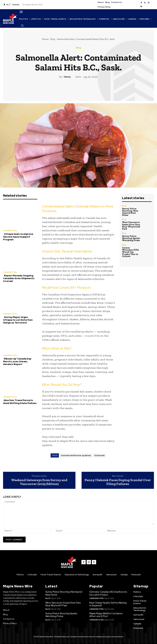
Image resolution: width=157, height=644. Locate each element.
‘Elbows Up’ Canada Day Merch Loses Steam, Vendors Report (17, 361)
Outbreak (99, 455)
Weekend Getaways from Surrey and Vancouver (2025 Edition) (39, 482)
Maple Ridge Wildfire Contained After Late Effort (106, 615)
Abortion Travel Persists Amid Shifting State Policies (20, 402)
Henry (67, 77)
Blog (53, 39)
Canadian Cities (10, 231)
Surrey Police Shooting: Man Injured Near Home (130, 212)
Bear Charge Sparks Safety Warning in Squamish (108, 604)
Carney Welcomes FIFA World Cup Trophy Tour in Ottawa (130, 252)
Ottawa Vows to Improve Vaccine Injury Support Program (18, 237)
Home (45, 39)
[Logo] (10, 18)
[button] (22, 25)
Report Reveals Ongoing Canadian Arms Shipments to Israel (19, 278)
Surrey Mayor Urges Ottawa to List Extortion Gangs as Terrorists (20, 320)
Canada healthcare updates (76, 455)
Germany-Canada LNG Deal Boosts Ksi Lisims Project (108, 593)
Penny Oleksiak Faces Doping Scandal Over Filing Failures (118, 482)
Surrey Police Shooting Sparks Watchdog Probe (131, 238)
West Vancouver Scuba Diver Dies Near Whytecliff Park (131, 226)
